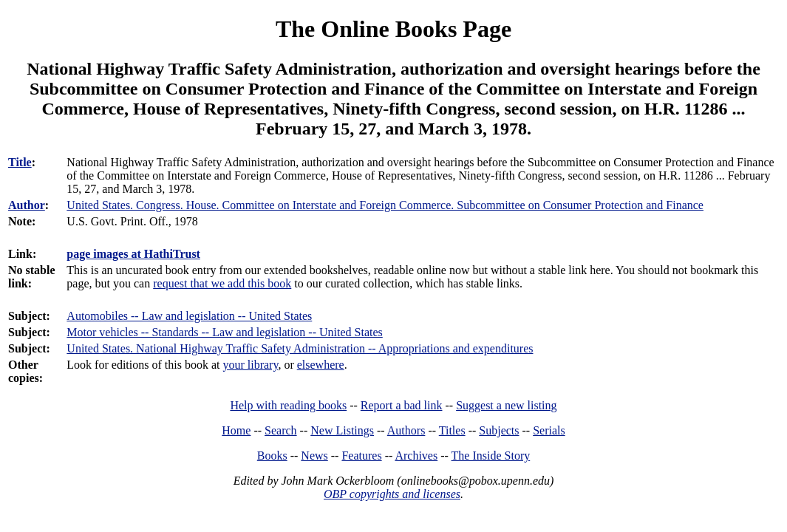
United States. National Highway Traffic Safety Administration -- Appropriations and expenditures (300, 348)
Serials (549, 430)
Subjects (499, 430)
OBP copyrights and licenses (392, 494)
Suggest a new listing (506, 405)
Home (236, 430)
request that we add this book (222, 283)
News (314, 456)
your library (250, 365)
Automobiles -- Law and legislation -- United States (189, 316)
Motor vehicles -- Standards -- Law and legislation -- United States (224, 332)
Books (272, 456)
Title (20, 162)
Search (281, 430)
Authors (406, 430)
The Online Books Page (393, 29)
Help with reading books (288, 405)
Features (361, 456)
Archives (416, 456)
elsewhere (321, 365)
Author (27, 205)
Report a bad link (402, 405)
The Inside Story (491, 456)
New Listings (342, 430)
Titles (452, 430)
